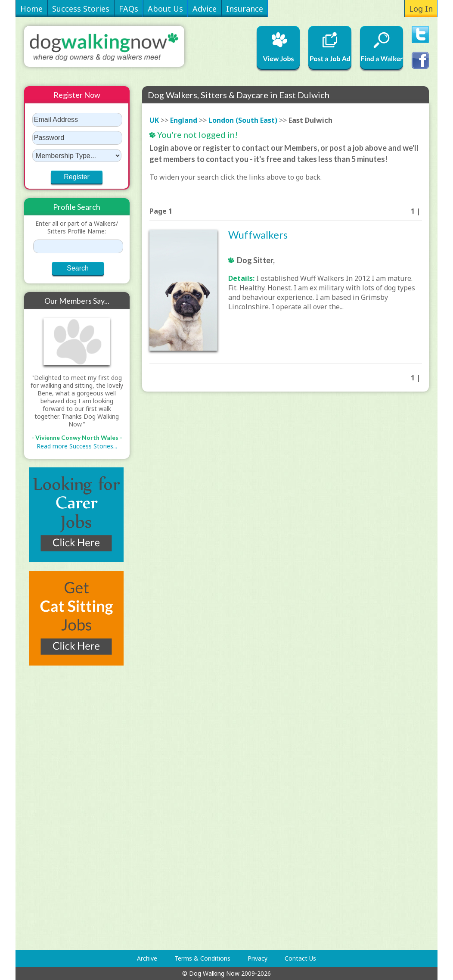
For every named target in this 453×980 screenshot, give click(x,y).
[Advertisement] (59, 808)
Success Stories (81, 9)
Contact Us (300, 958)
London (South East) (243, 120)
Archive (147, 958)
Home (31, 9)
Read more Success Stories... (77, 446)
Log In (421, 9)
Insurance (245, 9)
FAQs (129, 9)
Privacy (258, 958)
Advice (205, 9)
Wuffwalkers (258, 235)
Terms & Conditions (202, 958)
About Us (165, 9)
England (184, 120)
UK (154, 120)
